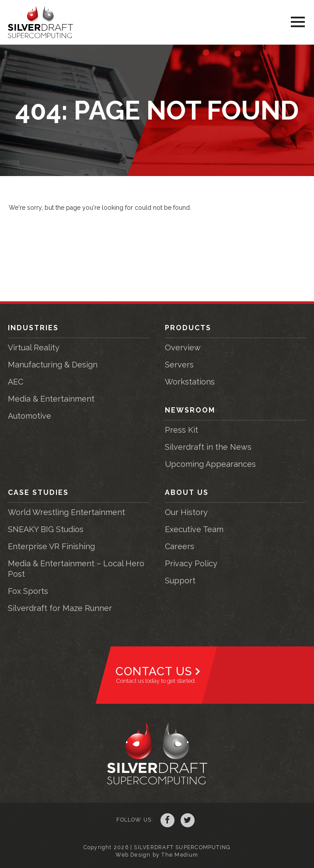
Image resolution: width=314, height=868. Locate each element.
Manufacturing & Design (53, 365)
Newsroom (190, 410)
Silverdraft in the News (208, 447)
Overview (183, 348)
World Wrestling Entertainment (66, 512)
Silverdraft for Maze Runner (60, 608)
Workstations (190, 382)
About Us (187, 492)
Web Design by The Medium (157, 855)
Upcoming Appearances (210, 464)
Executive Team (194, 529)
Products (188, 328)
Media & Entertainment (51, 399)
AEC (16, 382)
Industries (33, 328)
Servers (179, 365)
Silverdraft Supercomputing (40, 22)
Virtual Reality (34, 348)
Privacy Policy (191, 563)
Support (180, 580)
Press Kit (181, 430)
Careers (180, 546)
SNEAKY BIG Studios (46, 529)
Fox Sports (28, 591)
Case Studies (38, 492)
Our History (186, 512)
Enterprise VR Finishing (51, 546)
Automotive (30, 416)
